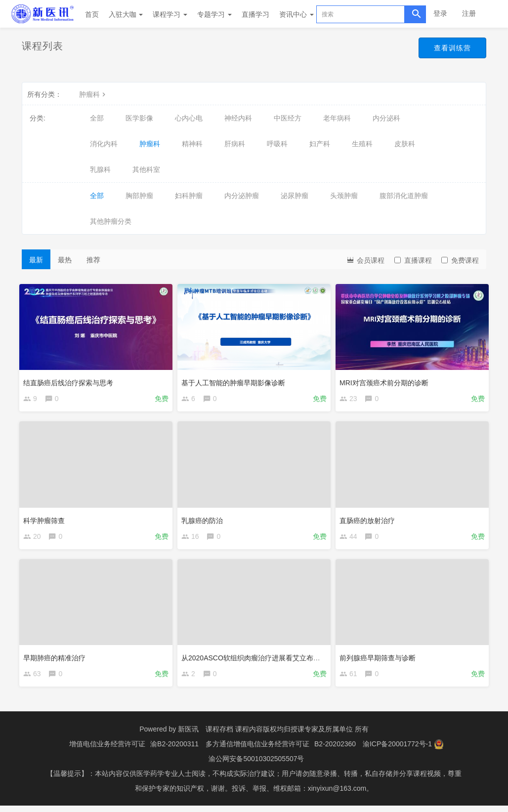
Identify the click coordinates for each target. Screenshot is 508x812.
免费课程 (460, 260)
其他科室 (146, 169)
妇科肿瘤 (189, 196)
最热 (65, 260)
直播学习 (255, 14)
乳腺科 (100, 169)
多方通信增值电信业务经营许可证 (257, 750)
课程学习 (170, 14)
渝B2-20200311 (174, 750)
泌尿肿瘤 (295, 196)
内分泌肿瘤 (242, 196)
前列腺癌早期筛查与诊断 (380, 659)
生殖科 (362, 144)
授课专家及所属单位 (322, 735)
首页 (92, 14)
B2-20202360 (335, 750)
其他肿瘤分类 (111, 221)
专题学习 (214, 14)
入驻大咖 (126, 14)
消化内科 (104, 144)
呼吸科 (277, 144)
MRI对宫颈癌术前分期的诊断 (386, 380)
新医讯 (188, 735)
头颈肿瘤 (344, 196)
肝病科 (235, 144)
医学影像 (139, 118)
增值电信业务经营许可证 (107, 750)
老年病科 (337, 118)
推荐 (93, 260)
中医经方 (288, 118)
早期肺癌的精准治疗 (57, 659)
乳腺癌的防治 (205, 520)
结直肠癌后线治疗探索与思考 (71, 380)
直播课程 (413, 260)
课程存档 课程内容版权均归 (248, 735)
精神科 (192, 144)
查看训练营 (450, 48)
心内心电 (189, 118)
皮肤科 (405, 144)
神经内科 (238, 118)
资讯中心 (296, 14)
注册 (469, 13)
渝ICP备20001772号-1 (397, 750)
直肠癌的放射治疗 (370, 520)
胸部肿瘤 (139, 196)
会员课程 (365, 260)
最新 (36, 260)
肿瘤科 (93, 94)
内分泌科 (386, 118)
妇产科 (320, 144)
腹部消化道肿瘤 (404, 196)
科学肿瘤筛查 (46, 520)
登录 (440, 13)
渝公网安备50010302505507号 (256, 765)
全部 (97, 118)
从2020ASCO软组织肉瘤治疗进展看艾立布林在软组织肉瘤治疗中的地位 (295, 659)
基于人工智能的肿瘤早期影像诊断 (236, 380)
